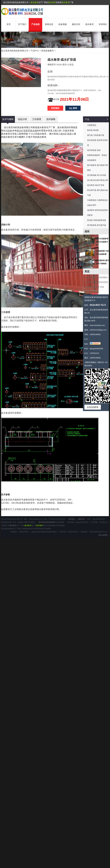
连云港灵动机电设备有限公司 (15, 51)
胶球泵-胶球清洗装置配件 (97, 277)
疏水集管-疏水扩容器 (96, 185)
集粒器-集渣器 (93, 130)
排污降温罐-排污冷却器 (96, 175)
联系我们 (103, 24)
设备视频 (63, 24)
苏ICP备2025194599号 (47, 522)
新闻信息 (49, 24)
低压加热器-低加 (94, 150)
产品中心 (35, 51)
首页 (9, 24)
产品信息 (36, 24)
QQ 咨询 (73, 108)
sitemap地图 (103, 535)
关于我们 (22, 24)
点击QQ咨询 (93, 407)
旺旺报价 (55, 108)
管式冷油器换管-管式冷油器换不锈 (102, 242)
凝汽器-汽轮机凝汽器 (96, 135)
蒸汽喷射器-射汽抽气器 (96, 225)
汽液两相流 (92, 125)
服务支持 (76, 24)
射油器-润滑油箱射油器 (96, 220)
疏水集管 (34, 2)
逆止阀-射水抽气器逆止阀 (97, 180)
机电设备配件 (48, 51)
